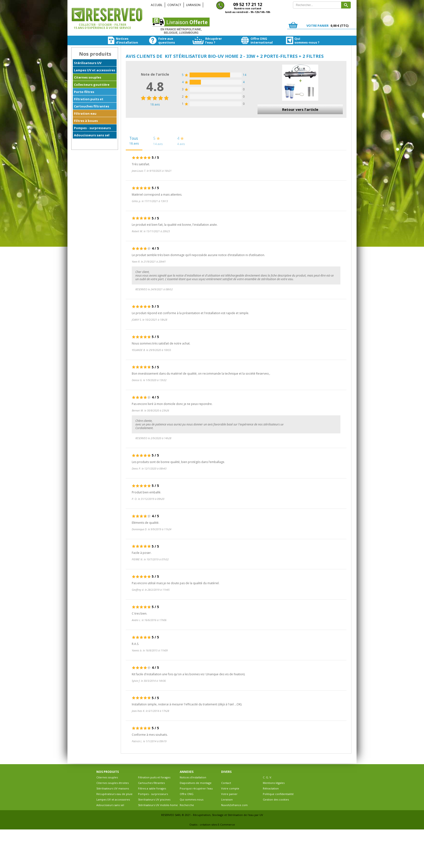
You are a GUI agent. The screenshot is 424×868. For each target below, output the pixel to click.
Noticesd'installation (119, 40)
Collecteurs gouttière (92, 85)
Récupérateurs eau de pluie (114, 794)
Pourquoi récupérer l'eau (196, 788)
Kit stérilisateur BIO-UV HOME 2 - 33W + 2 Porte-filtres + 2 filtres (244, 56)
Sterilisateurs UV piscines (154, 799)
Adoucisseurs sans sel (92, 135)
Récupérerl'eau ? (207, 40)
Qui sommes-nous (192, 799)
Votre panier (229, 794)
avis (155, 104)
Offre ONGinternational (254, 40)
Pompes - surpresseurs (92, 128)
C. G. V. (267, 777)
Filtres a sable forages (152, 788)
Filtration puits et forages (89, 100)
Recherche (187, 805)
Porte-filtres (84, 92)
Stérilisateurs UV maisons (113, 788)
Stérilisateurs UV (88, 63)
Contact (174, 5)
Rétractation (271, 788)
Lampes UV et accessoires (95, 70)
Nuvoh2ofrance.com (234, 805)
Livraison (193, 5)
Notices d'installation (193, 777)
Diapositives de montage (196, 783)
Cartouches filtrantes (92, 106)
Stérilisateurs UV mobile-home (158, 805)
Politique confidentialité (278, 794)
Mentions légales (274, 783)
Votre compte (230, 788)
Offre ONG (187, 794)
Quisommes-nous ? (298, 40)
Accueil (157, 5)
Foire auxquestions (161, 40)
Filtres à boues (86, 121)
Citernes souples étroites (113, 783)
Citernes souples (88, 77)
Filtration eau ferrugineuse (85, 114)
